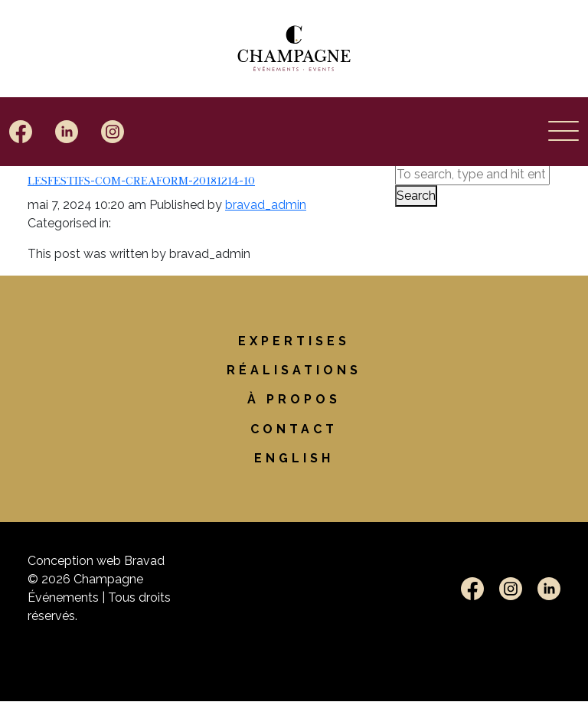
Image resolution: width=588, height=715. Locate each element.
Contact (294, 429)
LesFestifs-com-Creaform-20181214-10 (141, 180)
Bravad (144, 561)
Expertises (294, 341)
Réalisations (294, 370)
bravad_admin (266, 205)
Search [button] (416, 196)
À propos (294, 399)
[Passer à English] (294, 458)
